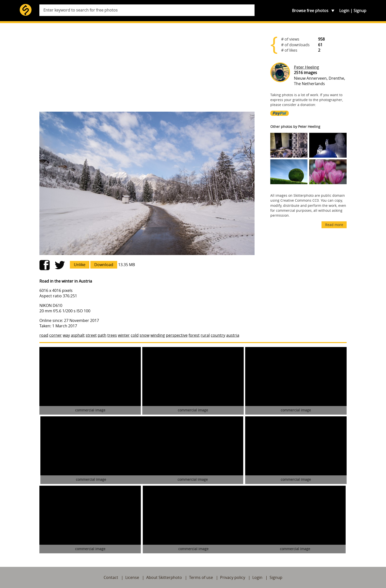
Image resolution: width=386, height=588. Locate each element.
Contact (111, 577)
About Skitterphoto (164, 577)
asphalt (78, 335)
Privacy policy (233, 577)
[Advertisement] (147, 69)
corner (56, 335)
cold (135, 335)
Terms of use (201, 577)
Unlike (80, 265)
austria (233, 335)
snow (145, 335)
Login (344, 11)
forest (194, 335)
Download (104, 265)
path (102, 335)
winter (124, 335)
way (66, 335)
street (91, 335)
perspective (177, 335)
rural (205, 335)
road (44, 335)
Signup (360, 11)
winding (158, 335)
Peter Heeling (306, 67)
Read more (334, 225)
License (132, 577)
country (218, 335)
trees (112, 335)
